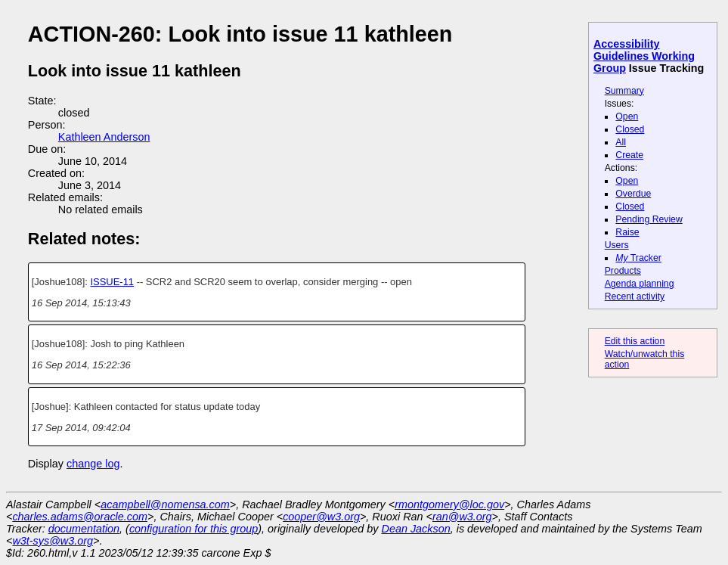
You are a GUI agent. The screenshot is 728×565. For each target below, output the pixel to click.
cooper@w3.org (321, 517)
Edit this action (635, 341)
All (621, 142)
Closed (630, 129)
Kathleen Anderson (104, 137)
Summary (624, 91)
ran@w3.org (462, 517)
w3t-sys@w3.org (53, 541)
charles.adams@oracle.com (80, 517)
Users (617, 245)
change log (93, 464)
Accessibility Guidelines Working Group (644, 56)
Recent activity (635, 296)
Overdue (633, 194)
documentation (84, 529)
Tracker (638, 258)
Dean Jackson (416, 529)
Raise (627, 232)
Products (623, 271)
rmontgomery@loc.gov (449, 504)
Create (629, 155)
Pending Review (649, 219)
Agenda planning (640, 284)
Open (627, 116)
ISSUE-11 (112, 282)
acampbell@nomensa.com (165, 504)
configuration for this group (194, 529)
